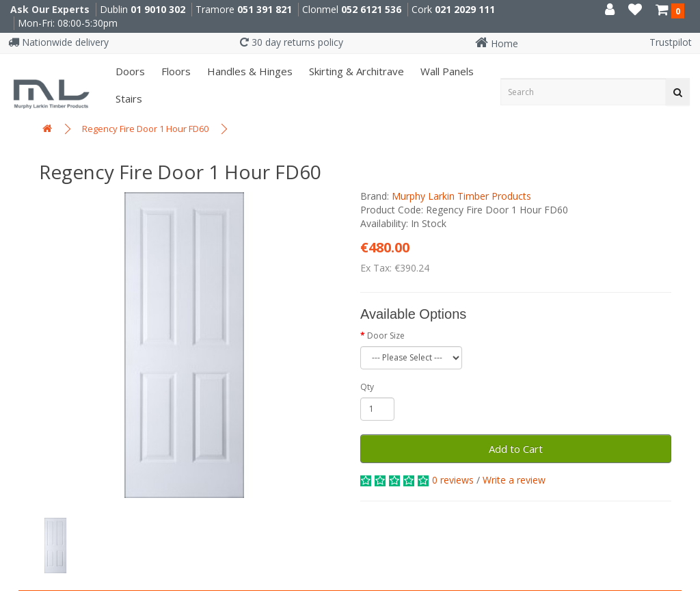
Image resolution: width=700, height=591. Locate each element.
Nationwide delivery (58, 42)
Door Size (386, 336)
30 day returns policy (292, 42)
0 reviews (453, 480)
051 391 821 (265, 9)
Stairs (127, 98)
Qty (367, 387)
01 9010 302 (158, 9)
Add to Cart (516, 449)
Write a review (514, 480)
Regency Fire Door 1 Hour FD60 (145, 129)
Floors (175, 71)
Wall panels (446, 71)
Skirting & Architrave (355, 71)
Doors (129, 71)
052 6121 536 (371, 9)
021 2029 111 (465, 9)
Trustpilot (671, 42)
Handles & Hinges (248, 71)
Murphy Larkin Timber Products (461, 196)
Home (497, 43)
